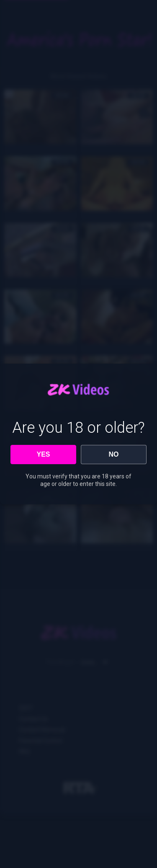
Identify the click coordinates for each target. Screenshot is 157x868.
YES (43, 454)
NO (114, 454)
